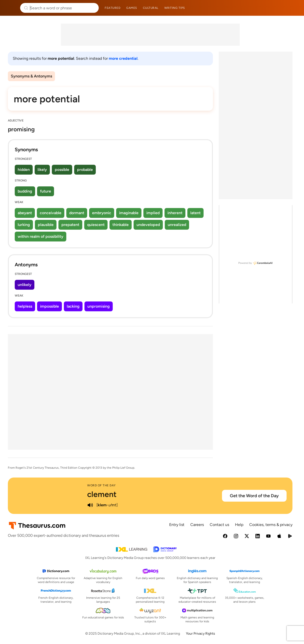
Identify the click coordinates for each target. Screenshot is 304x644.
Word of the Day (102, 485)
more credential (123, 58)
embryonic (102, 213)
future (46, 191)
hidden (24, 170)
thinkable (121, 225)
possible (62, 170)
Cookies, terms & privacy (271, 525)
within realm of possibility (41, 236)
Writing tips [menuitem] (175, 8)
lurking (24, 225)
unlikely (25, 285)
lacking (73, 306)
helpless (25, 306)
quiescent (96, 225)
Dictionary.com (293, 8)
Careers (197, 525)
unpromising (99, 306)
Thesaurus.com (11, 8)
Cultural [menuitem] (151, 8)
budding (25, 191)
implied (153, 213)
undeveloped (148, 225)
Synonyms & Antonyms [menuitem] (31, 76)
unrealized (177, 225)
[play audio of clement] (90, 505)
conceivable (51, 213)
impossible (49, 306)
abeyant (25, 213)
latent (195, 213)
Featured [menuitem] (112, 8)
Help (239, 525)
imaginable (129, 213)
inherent (175, 213)
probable (85, 170)
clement (102, 494)
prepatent (70, 225)
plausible (46, 225)
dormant (77, 213)
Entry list (177, 525)
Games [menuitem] (132, 8)
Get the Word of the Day (254, 496)
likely (42, 170)
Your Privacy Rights (200, 634)
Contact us (219, 525)
